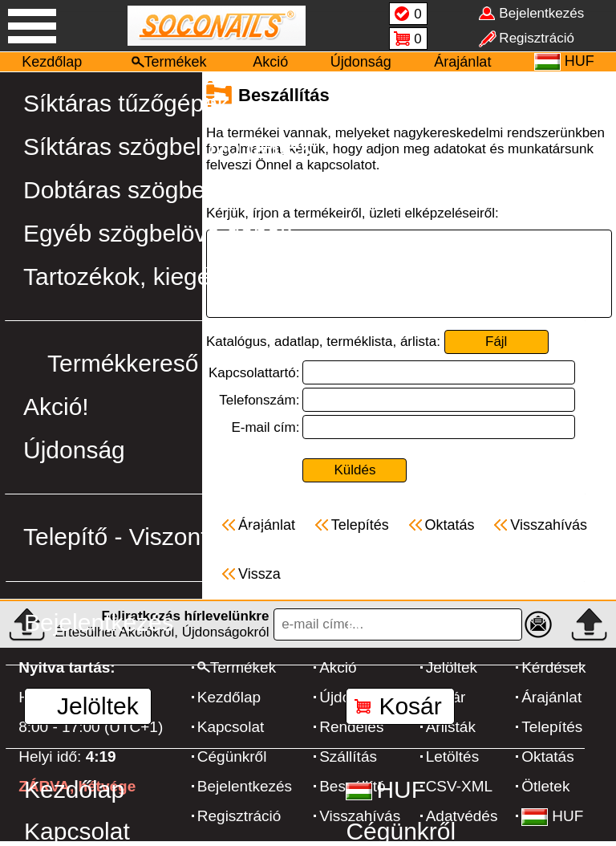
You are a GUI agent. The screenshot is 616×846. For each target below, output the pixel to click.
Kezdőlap (52, 62)
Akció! (56, 407)
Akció (270, 62)
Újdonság (361, 62)
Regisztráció (412, 622)
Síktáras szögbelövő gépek (168, 146)
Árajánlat (462, 62)
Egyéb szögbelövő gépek (158, 233)
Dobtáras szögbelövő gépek (172, 190)
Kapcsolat (77, 831)
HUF (386, 789)
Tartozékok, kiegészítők (148, 277)
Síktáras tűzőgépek (126, 103)
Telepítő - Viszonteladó (145, 537)
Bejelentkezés (99, 622)
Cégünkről (401, 831)
